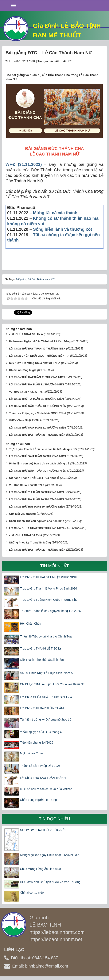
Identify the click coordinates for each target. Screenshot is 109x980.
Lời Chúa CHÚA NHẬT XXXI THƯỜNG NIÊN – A (39, 356)
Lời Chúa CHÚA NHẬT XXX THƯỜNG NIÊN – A (39, 528)
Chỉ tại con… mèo (32, 893)
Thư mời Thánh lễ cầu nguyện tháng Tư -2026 (50, 611)
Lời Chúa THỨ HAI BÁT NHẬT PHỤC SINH (49, 577)
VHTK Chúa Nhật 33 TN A (25, 420)
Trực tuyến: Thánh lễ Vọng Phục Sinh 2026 (48, 588)
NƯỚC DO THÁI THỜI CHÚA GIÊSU (44, 830)
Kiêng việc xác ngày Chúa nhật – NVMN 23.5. (50, 855)
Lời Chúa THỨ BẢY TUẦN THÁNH (43, 708)
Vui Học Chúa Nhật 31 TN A (27, 485)
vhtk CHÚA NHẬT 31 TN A (26, 535)
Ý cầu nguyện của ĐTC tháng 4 (41, 732)
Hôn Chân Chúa (31, 624)
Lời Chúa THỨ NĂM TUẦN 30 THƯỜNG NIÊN (38, 471)
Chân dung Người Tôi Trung (38, 800)
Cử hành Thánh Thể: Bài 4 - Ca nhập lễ (34, 478)
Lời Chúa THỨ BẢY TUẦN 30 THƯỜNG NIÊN (37, 349)
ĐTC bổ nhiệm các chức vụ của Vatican (46, 789)
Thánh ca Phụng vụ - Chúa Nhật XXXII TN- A (38, 413)
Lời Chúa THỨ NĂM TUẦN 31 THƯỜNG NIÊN (38, 406)
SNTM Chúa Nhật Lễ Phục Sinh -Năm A (46, 673)
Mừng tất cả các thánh (55, 213)
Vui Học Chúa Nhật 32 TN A (27, 392)
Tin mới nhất (55, 566)
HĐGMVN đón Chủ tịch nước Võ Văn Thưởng (50, 882)
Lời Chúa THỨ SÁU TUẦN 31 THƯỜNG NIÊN (37, 428)
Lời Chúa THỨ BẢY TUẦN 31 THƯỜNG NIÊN (37, 435)
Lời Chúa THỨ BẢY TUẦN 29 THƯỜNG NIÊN (37, 550)
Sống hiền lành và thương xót (62, 229)
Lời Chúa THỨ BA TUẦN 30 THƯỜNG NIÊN (36, 499)
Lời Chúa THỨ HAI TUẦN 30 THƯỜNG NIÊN (37, 507)
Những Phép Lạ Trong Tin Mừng (30, 543)
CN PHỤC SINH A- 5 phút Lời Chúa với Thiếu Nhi (53, 684)
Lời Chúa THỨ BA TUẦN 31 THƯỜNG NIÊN (36, 384)
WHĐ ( (12, 164)
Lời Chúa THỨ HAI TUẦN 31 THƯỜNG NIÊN (37, 377)
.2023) (36, 164)
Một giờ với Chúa (31, 753)
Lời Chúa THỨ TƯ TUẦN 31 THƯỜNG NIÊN (36, 399)
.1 (26, 164)
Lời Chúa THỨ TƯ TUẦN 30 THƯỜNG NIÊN (36, 492)
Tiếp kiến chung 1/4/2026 (37, 743)
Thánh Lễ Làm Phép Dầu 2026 (40, 766)
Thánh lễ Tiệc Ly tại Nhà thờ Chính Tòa (46, 636)
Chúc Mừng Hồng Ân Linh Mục (40, 869)
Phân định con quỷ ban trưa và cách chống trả (39, 463)
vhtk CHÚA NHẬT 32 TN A (26, 334)
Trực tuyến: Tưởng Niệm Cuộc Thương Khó (49, 600)
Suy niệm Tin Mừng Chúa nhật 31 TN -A (35, 363)
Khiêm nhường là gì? (23, 370)
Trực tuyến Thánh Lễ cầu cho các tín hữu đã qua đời (43, 449)
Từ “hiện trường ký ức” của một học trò (46, 719)
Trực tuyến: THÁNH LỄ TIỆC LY (41, 648)
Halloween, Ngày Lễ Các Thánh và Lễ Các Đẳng (40, 341)
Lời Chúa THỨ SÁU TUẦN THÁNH (43, 778)
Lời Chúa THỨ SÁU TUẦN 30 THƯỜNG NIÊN (37, 456)
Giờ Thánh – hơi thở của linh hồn (42, 660)
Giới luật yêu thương (22, 514)
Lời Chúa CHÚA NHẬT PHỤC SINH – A (46, 697)
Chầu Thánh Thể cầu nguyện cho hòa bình (37, 521)
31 (22, 164)
